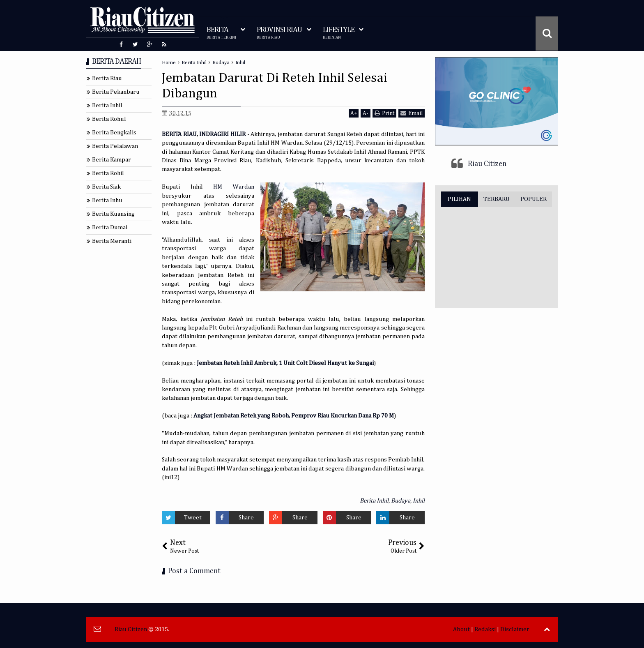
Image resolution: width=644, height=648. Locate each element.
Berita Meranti (112, 241)
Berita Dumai (110, 227)
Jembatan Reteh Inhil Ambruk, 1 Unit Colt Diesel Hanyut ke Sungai (285, 363)
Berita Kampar (112, 160)
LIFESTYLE (339, 33)
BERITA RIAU (179, 134)
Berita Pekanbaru (116, 92)
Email (412, 113)
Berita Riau (107, 78)
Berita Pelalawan (115, 146)
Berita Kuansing (113, 214)
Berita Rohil (108, 173)
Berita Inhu (107, 200)
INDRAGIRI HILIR (222, 134)
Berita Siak (106, 187)
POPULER (534, 199)
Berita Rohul (109, 119)
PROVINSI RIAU (279, 33)
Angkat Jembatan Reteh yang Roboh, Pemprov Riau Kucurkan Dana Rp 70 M (294, 416)
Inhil (419, 501)
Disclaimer (515, 629)
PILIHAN (459, 199)
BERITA (221, 33)
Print (384, 113)
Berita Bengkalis (114, 133)
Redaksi (485, 629)
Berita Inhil (374, 501)
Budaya (401, 501)
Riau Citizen (487, 164)
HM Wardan (234, 187)
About (461, 629)
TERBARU (497, 199)
